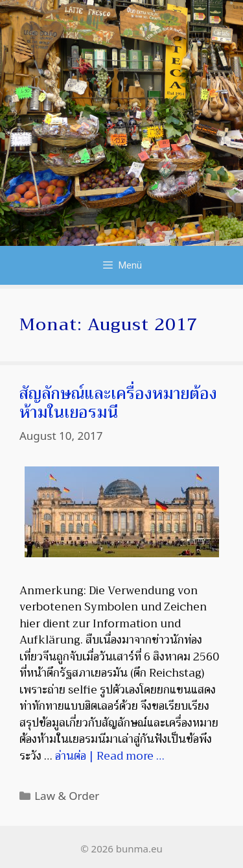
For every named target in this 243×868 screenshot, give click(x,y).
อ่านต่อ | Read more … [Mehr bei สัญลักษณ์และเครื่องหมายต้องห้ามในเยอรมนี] (110, 756)
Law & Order (67, 796)
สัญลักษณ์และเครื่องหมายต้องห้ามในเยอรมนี (118, 403)
